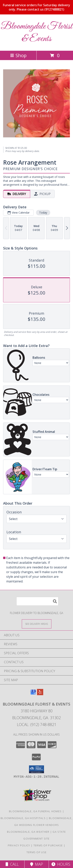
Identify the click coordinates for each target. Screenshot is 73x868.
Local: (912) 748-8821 (37, 725)
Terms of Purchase (48, 845)
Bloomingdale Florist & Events (37, 33)
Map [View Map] (37, 864)
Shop (18, 55)
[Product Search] (37, 601)
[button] (36, 769)
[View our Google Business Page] (33, 694)
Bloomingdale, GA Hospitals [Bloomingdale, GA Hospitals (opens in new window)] (23, 818)
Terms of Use (37, 852)
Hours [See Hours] (61, 864)
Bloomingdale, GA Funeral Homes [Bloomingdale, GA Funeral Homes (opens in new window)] (35, 811)
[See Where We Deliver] (37, 624)
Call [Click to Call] (12, 864)
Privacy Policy (19, 845)
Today (43, 213)
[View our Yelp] (40, 694)
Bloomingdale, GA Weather (28, 832)
